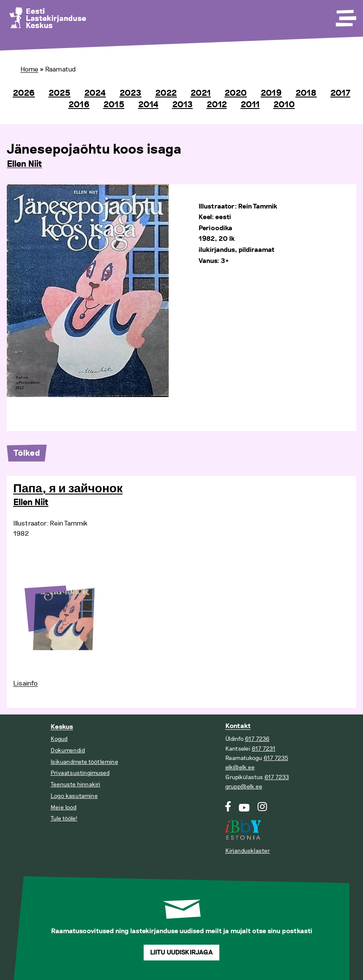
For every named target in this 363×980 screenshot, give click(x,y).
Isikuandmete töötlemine (84, 762)
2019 (271, 93)
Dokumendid (68, 750)
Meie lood (64, 807)
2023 (130, 93)
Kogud (59, 739)
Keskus (62, 727)
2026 (24, 93)
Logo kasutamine (74, 796)
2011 (250, 105)
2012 (217, 105)
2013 (183, 105)
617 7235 (276, 758)
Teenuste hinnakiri (75, 784)
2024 (95, 93)
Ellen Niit (24, 164)
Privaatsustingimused (80, 773)
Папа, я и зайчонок (68, 489)
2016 (79, 105)
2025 (60, 93)
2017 (340, 93)
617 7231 (264, 749)
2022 (166, 93)
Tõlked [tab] (27, 453)
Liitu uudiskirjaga (181, 953)
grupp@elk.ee (244, 787)
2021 (201, 93)
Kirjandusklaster (248, 851)
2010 (284, 105)
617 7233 (277, 777)
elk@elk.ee (240, 767)
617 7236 (257, 739)
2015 (114, 105)
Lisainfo (26, 683)
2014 (148, 105)
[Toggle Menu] (345, 15)
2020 (236, 93)
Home (29, 69)
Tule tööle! (64, 819)
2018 (306, 93)
